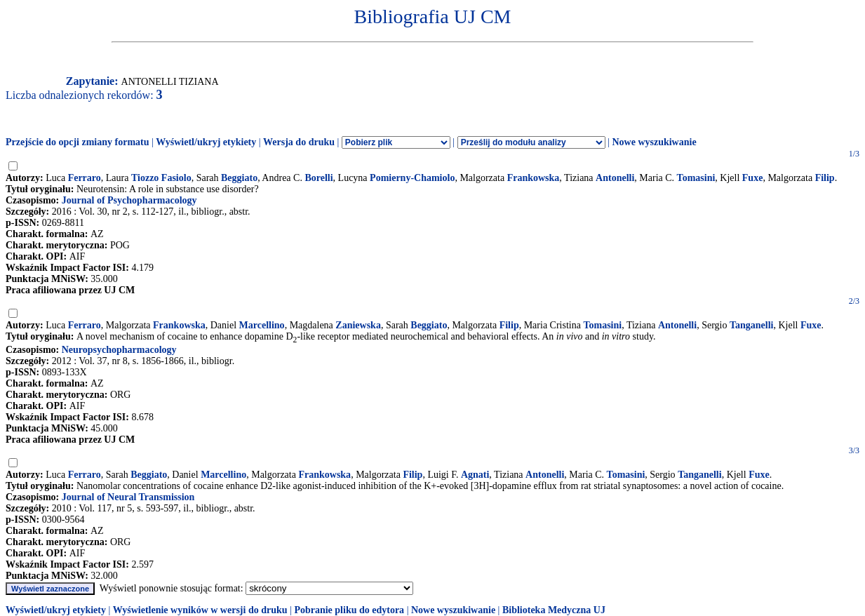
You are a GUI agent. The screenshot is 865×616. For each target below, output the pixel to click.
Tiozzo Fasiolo (161, 178)
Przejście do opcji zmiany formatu (78, 142)
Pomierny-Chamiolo (412, 178)
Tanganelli (752, 325)
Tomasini (696, 178)
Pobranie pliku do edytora (349, 610)
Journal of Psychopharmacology (129, 200)
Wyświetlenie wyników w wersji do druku (200, 610)
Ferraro (85, 178)
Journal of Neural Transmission (128, 497)
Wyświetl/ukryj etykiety (206, 142)
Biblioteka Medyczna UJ (554, 610)
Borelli (318, 178)
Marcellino (262, 325)
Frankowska (534, 178)
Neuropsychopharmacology (119, 350)
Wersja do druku (299, 142)
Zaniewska (358, 325)
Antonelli (615, 178)
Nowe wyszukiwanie (654, 142)
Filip (825, 178)
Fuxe (753, 178)
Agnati (475, 475)
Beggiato (239, 178)
